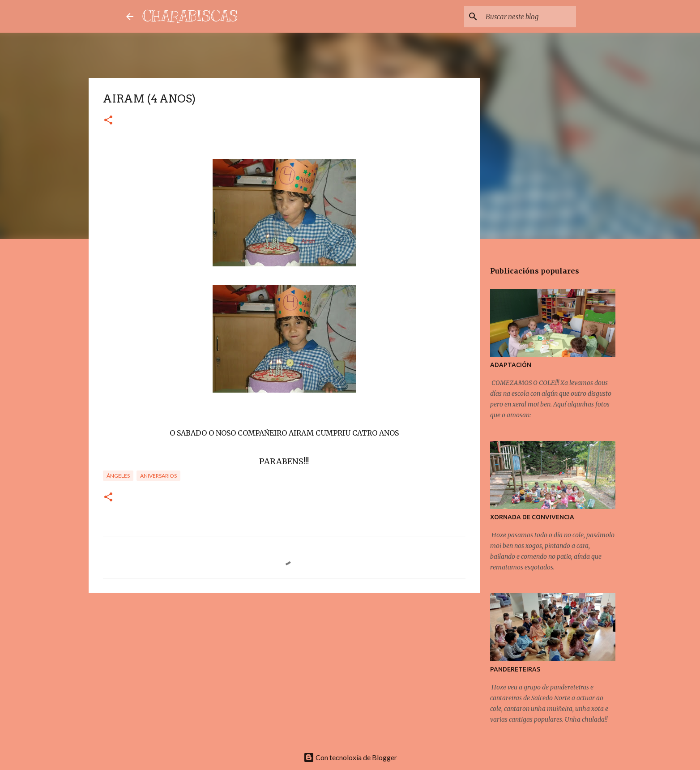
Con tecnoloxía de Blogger (350, 757)
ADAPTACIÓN (511, 365)
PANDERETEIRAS (515, 669)
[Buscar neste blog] (529, 17)
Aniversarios (158, 476)
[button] (108, 121)
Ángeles (118, 476)
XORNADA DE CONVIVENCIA (532, 517)
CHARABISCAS (190, 16)
